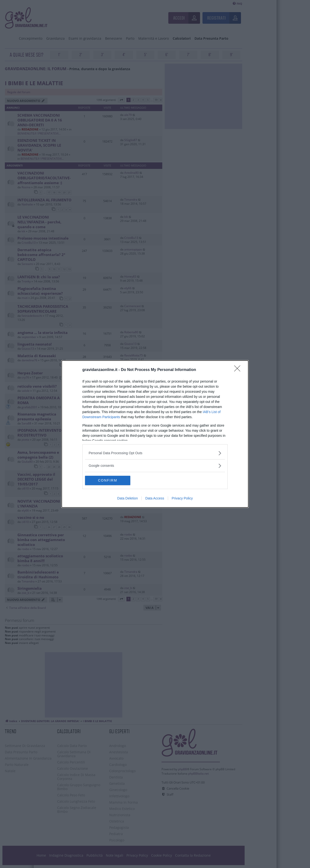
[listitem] (155, 453)
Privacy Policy (182, 498)
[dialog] (155, 434)
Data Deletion (128, 498)
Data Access (155, 498)
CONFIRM (108, 481)
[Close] (239, 370)
